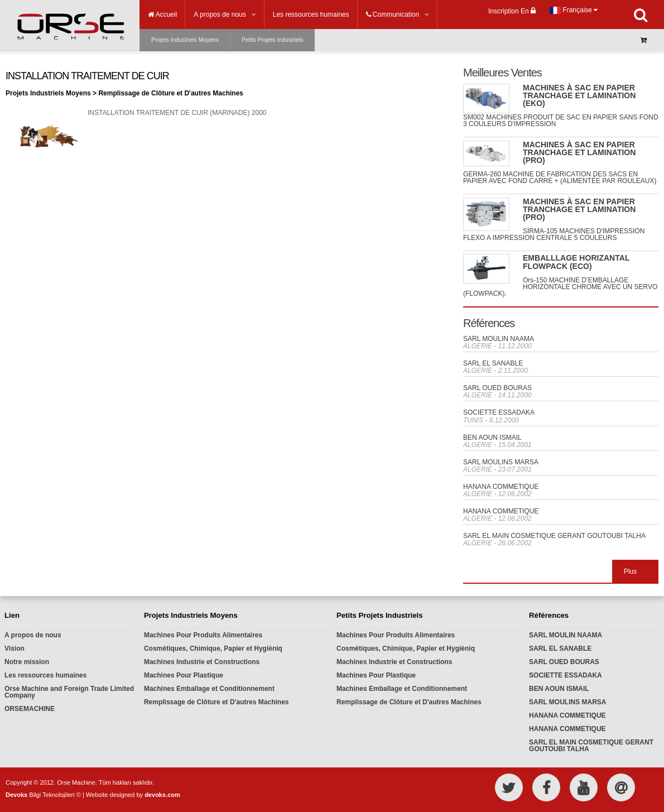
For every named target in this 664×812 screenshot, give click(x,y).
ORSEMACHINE (30, 709)
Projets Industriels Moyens (185, 40)
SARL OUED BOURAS (497, 388)
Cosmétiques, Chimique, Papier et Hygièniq (213, 648)
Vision (15, 648)
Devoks (16, 795)
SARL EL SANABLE (493, 363)
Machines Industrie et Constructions (202, 662)
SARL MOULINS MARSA (501, 462)
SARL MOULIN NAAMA (499, 339)
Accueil (162, 15)
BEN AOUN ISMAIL (492, 438)
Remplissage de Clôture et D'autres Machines (216, 702)
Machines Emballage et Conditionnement (209, 689)
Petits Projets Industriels (273, 40)
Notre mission (27, 662)
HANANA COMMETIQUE (501, 487)
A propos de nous (33, 635)
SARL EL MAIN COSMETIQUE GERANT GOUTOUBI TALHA (554, 536)
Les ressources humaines (45, 675)
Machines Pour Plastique (184, 675)
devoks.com (162, 795)
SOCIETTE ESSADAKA (499, 412)
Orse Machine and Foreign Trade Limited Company (69, 692)
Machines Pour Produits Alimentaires (203, 635)
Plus (630, 571)
